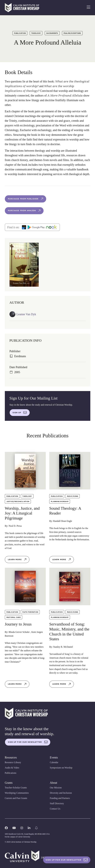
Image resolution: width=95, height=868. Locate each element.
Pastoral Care (14, 617)
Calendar (54, 762)
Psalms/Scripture (72, 33)
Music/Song (73, 496)
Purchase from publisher (26, 199)
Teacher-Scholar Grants (16, 788)
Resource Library (13, 762)
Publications (11, 773)
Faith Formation (30, 612)
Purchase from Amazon (24, 211)
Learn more (17, 560)
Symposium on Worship (61, 768)
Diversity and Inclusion (61, 793)
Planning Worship (60, 501)
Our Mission (56, 788)
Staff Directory (57, 803)
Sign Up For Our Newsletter (67, 860)
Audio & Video (12, 768)
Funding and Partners (60, 798)
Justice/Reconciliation (18, 501)
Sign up (20, 413)
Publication (20, 33)
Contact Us (55, 809)
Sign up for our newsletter (28, 742)
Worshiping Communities (17, 793)
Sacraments (52, 33)
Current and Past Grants (16, 798)
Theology (36, 33)
